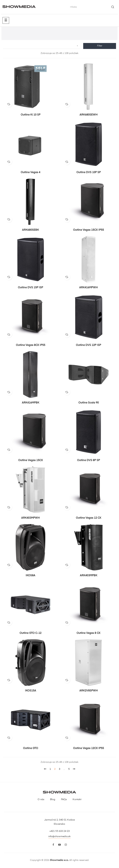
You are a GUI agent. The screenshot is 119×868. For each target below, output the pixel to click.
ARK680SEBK (30, 230)
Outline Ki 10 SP (31, 115)
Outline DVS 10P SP (89, 172)
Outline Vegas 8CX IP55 (31, 345)
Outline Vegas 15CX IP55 (89, 230)
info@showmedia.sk (59, 836)
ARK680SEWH (89, 115)
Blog (53, 799)
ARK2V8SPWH (89, 691)
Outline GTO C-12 (30, 633)
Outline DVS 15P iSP (30, 288)
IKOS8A (30, 576)
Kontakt (77, 799)
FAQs (64, 799)
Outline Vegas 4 (30, 172)
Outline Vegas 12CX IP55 (89, 748)
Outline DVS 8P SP (89, 460)
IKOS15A (31, 691)
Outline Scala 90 (89, 403)
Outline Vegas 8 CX (89, 633)
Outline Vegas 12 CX (89, 518)
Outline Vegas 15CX (31, 460)
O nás (41, 799)
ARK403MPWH (30, 518)
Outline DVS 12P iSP (89, 345)
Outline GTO (31, 748)
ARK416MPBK (31, 403)
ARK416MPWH (89, 288)
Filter (100, 46)
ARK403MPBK (89, 576)
